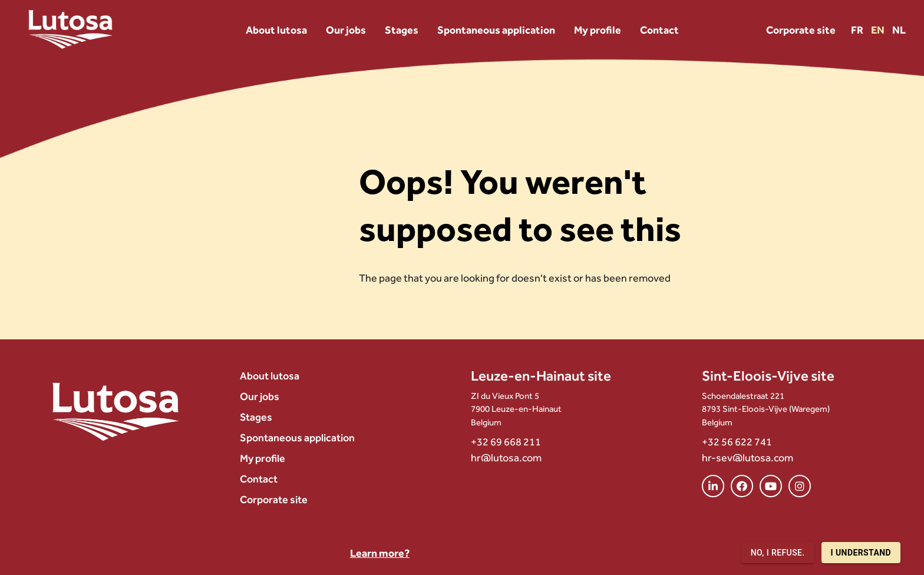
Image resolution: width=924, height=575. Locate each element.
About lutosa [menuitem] (276, 30)
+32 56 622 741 (737, 442)
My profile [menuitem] (598, 30)
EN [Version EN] (879, 30)
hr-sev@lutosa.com (748, 457)
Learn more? (380, 553)
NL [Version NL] (899, 30)
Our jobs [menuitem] (346, 30)
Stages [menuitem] (402, 30)
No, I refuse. (778, 553)
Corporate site (801, 30)
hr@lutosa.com (506, 457)
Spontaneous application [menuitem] (496, 30)
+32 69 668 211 (506, 442)
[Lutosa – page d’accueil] (70, 29)
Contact (259, 479)
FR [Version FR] (858, 30)
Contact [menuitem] (659, 30)
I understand (861, 553)
